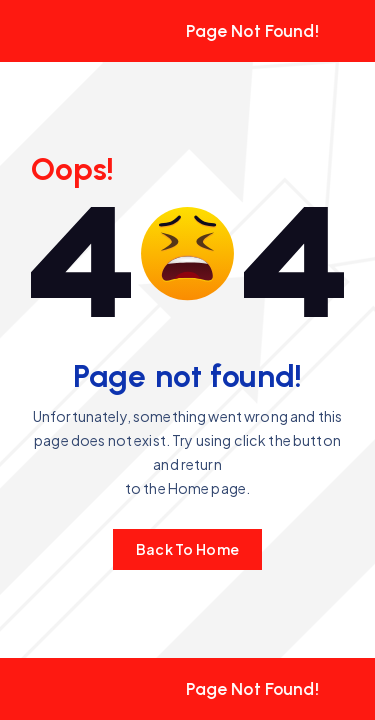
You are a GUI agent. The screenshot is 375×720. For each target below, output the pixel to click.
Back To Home (187, 549)
